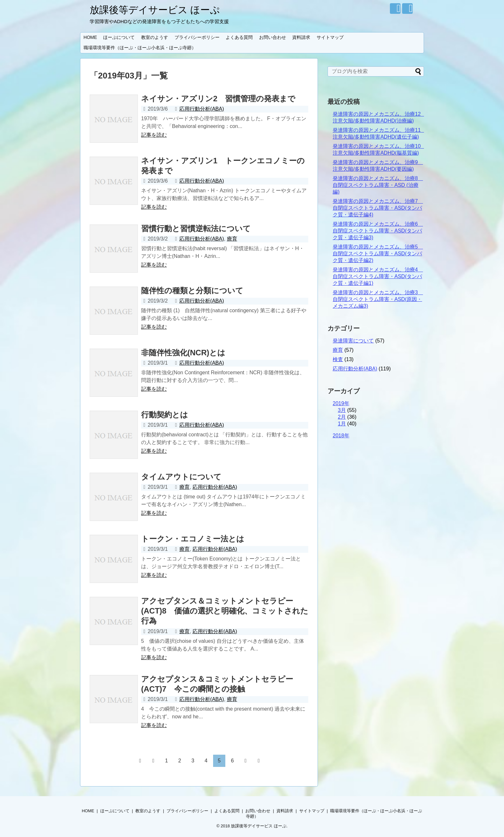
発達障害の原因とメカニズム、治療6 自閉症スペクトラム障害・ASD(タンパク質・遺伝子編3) (378, 231)
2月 (342, 417)
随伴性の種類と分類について (192, 291)
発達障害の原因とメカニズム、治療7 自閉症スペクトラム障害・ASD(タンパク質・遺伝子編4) (378, 208)
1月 (342, 424)
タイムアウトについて (181, 477)
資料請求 (301, 37)
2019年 (341, 403)
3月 (342, 410)
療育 (232, 239)
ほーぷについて (119, 37)
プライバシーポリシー (197, 37)
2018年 (341, 436)
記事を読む (154, 135)
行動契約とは (165, 415)
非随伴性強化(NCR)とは (183, 353)
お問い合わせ (273, 37)
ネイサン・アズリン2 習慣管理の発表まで (218, 99)
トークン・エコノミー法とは (193, 539)
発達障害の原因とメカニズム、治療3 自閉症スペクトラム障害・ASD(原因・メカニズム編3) (378, 299)
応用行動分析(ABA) (202, 109)
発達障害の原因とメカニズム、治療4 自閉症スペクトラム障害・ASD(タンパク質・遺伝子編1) (378, 276)
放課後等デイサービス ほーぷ (155, 10)
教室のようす (155, 37)
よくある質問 (239, 37)
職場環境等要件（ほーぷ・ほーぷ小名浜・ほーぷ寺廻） (142, 48)
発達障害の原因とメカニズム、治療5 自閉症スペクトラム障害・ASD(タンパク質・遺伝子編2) (378, 254)
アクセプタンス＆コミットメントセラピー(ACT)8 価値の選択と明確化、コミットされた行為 (225, 611)
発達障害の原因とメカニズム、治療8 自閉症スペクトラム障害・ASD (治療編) (378, 185)
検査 (338, 359)
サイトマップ (330, 37)
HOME (90, 37)
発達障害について (353, 341)
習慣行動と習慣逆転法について (196, 228)
